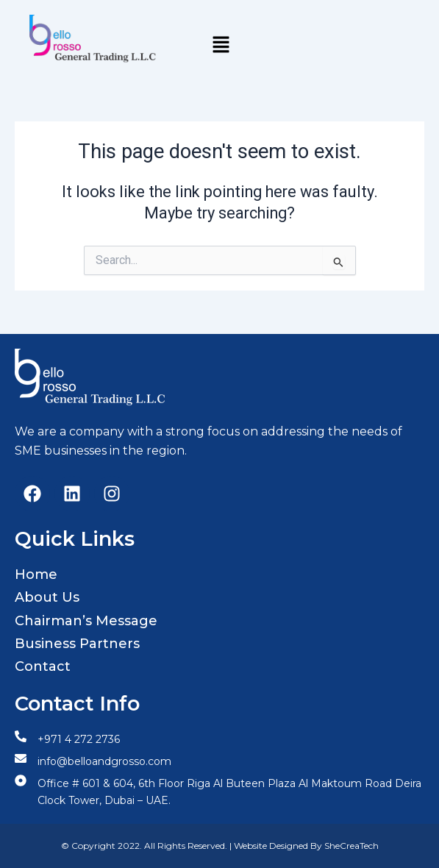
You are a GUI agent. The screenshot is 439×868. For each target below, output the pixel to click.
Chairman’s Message (86, 621)
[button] (221, 46)
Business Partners (77, 644)
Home (36, 574)
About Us (47, 597)
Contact (43, 666)
